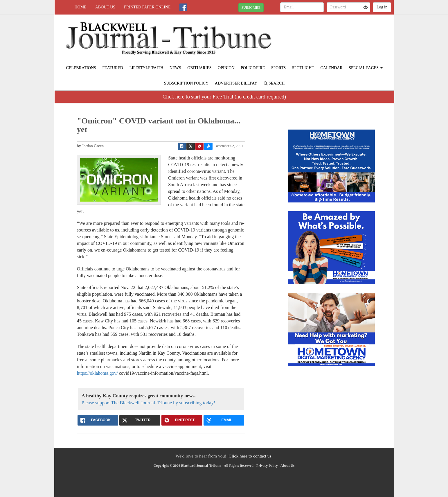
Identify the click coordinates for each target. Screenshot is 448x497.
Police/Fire (253, 68)
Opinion (226, 68)
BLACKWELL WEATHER (341, 35)
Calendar (332, 68)
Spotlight (303, 68)
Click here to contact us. (250, 456)
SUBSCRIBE (251, 8)
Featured (113, 68)
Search (274, 83)
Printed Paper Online (147, 7)
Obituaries (199, 68)
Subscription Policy (186, 83)
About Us (105, 7)
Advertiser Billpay (236, 83)
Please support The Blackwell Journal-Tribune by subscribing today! (149, 403)
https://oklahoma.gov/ (97, 373)
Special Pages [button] (366, 68)
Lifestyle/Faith (146, 68)
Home (81, 7)
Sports (279, 68)
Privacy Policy (267, 466)
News (175, 68)
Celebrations (81, 68)
